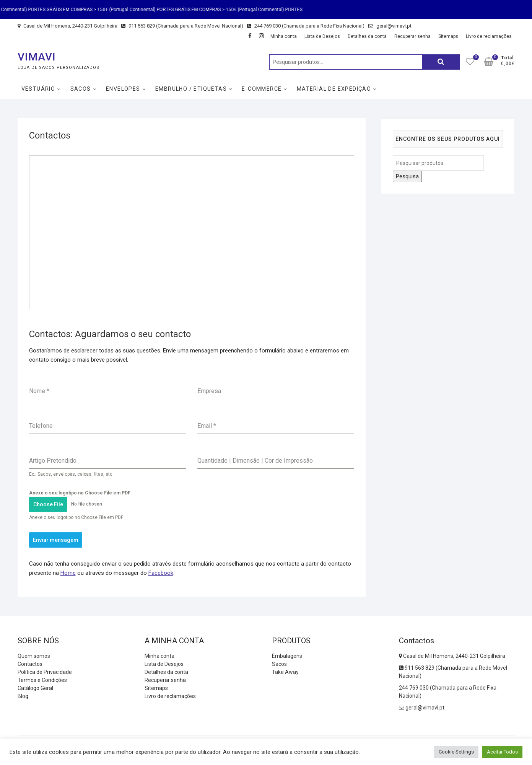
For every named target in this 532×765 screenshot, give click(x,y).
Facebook (161, 573)
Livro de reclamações (489, 36)
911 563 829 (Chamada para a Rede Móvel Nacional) (182, 26)
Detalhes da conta (367, 36)
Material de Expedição (334, 89)
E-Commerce (262, 89)
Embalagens (287, 656)
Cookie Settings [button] (456, 752)
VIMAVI (37, 57)
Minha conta (284, 36)
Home (68, 573)
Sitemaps (448, 36)
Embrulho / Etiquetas (191, 89)
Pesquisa (441, 62)
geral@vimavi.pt (390, 26)
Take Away (285, 672)
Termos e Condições (42, 680)
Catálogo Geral (35, 688)
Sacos (81, 89)
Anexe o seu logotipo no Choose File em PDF (80, 493)
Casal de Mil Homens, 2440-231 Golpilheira (68, 26)
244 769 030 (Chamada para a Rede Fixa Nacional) (306, 26)
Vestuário (38, 89)
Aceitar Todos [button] (502, 752)
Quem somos (34, 656)
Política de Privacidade (45, 672)
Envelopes (123, 89)
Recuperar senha (412, 36)
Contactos (30, 664)
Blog (23, 696)
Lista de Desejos (322, 36)
